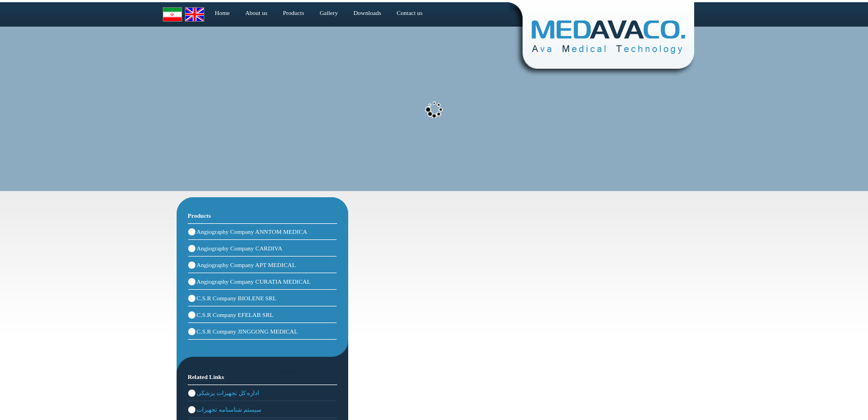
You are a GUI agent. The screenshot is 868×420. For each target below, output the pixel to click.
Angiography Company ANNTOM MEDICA (252, 232)
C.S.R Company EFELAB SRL (235, 315)
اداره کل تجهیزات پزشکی (228, 393)
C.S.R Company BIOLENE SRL (237, 298)
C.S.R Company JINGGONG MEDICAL (247, 331)
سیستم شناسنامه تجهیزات (229, 409)
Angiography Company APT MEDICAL (246, 265)
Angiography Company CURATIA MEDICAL (254, 281)
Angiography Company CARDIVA (239, 248)
